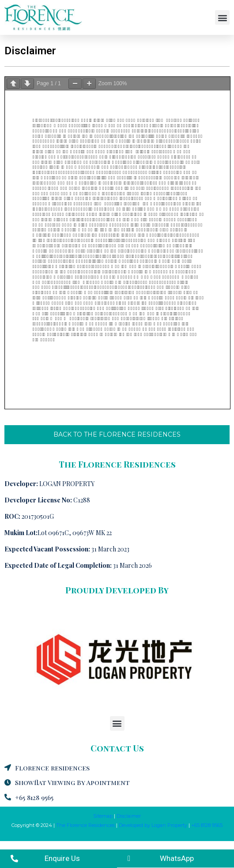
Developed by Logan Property (153, 825)
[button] (222, 17)
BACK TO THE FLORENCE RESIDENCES (117, 434)
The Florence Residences (85, 825)
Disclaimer (129, 816)
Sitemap (103, 816)
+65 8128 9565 (207, 825)
